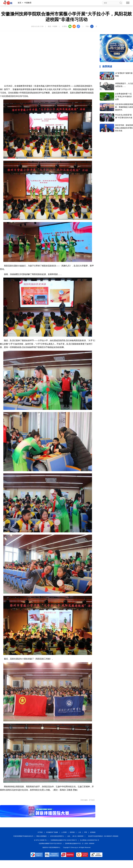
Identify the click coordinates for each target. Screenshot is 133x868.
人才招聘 (64, 832)
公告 (80, 832)
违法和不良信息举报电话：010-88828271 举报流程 (103, 836)
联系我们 (72, 832)
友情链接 (93, 832)
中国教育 (28, 3)
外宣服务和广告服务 (52, 832)
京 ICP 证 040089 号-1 (41, 840)
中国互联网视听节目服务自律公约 (23, 836)
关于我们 (40, 832)
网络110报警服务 (42, 836)
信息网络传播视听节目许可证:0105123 (50, 843)
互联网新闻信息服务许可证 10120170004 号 (64, 840)
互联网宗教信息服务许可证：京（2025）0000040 (80, 843)
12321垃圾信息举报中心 (57, 836)
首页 (20, 3)
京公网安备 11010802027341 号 (89, 840)
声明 (86, 832)
